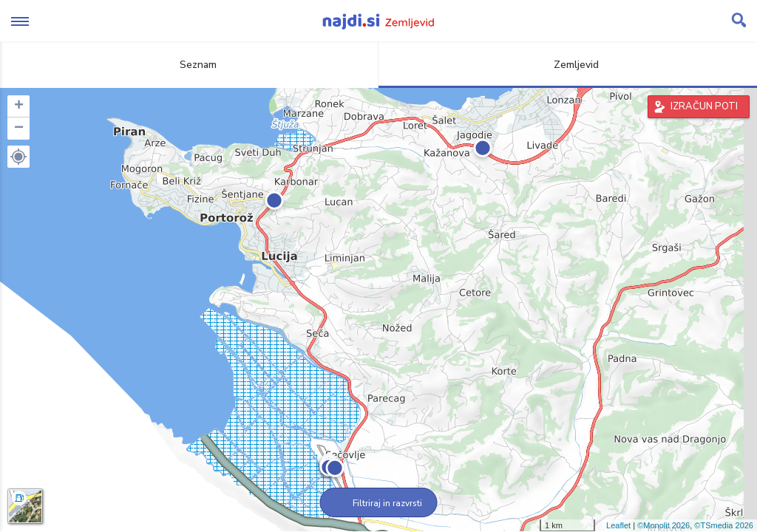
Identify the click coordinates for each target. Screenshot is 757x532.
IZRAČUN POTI (704, 106)
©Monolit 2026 (663, 525)
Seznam (190, 65)
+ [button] (19, 106)
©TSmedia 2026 (724, 525)
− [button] (19, 129)
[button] (18, 157)
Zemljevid (568, 65)
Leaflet (618, 525)
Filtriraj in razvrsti (379, 503)
